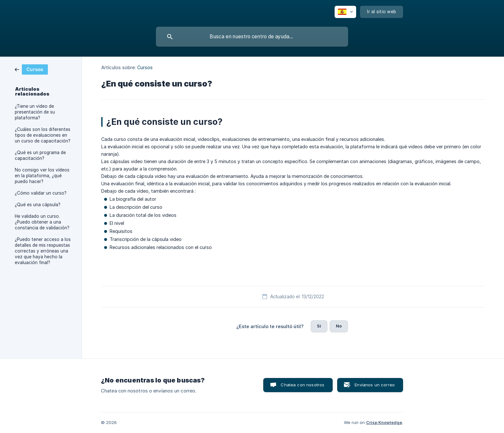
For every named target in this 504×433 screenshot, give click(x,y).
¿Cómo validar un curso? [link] (41, 193)
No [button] (339, 326)
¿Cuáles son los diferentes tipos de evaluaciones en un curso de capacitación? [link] (43, 135)
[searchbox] (252, 37)
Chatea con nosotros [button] (302, 385)
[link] (31, 69)
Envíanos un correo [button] (375, 385)
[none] (345, 12)
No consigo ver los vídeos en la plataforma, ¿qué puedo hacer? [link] (42, 176)
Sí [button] (319, 326)
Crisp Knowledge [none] (384, 422)
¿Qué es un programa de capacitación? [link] (40, 155)
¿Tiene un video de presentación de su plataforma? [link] (35, 112)
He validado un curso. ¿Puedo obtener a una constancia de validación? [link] (42, 222)
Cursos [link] (145, 67)
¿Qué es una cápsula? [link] (38, 205)
